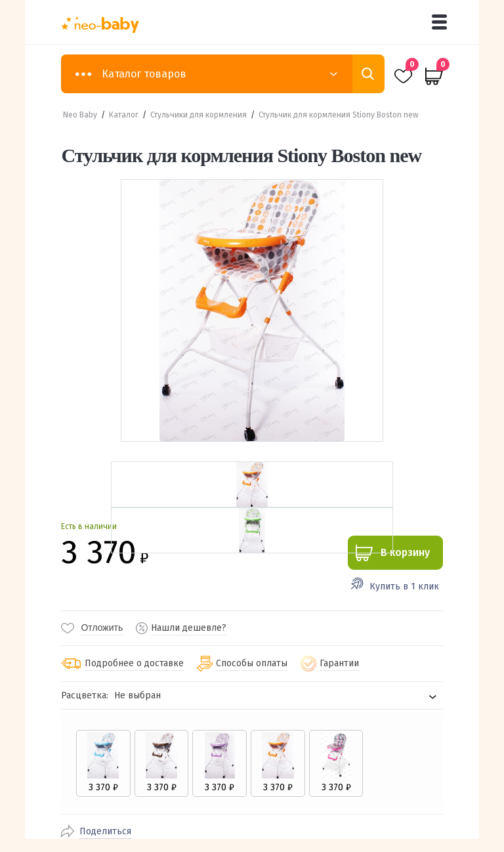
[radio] (102, 763)
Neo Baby (80, 115)
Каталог (124, 115)
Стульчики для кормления (199, 115)
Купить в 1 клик (404, 586)
